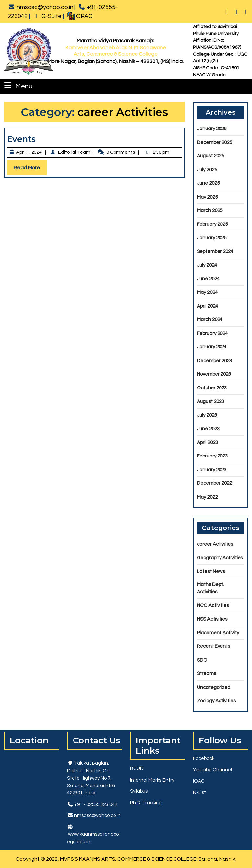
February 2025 (212, 224)
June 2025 (208, 183)
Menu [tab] (17, 85)
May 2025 (207, 197)
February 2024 (212, 333)
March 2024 (210, 320)
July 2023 (207, 415)
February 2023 (212, 456)
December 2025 (214, 142)
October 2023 (212, 388)
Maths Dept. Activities (210, 588)
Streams (206, 674)
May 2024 (207, 292)
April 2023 (207, 443)
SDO (202, 660)
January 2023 (212, 470)
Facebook (204, 758)
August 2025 (210, 156)
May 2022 (207, 497)
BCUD (137, 769)
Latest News (211, 571)
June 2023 (208, 429)
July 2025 (207, 170)
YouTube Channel (212, 770)
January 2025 (212, 238)
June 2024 (208, 279)
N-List (199, 793)
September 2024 (215, 252)
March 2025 (210, 211)
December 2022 (214, 483)
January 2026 (212, 129)
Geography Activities (220, 558)
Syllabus (139, 791)
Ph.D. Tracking (146, 803)
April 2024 (207, 306)
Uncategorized (214, 687)
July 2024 (207, 265)
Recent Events (213, 646)
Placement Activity (218, 633)
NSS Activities (212, 619)
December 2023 (214, 361)
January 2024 (212, 347)
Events (21, 139)
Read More (30, 169)
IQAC (199, 781)
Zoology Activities (216, 701)
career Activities (215, 544)
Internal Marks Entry (152, 780)
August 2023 (210, 401)
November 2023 (214, 374)
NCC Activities (213, 606)
